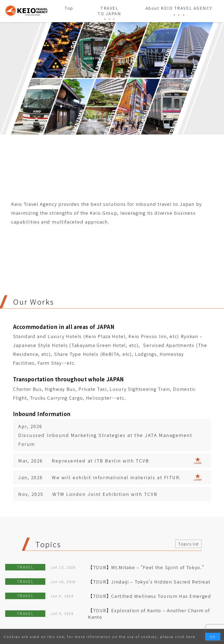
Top (69, 8)
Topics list (188, 544)
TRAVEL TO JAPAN (109, 11)
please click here (178, 637)
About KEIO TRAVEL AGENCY (179, 8)
